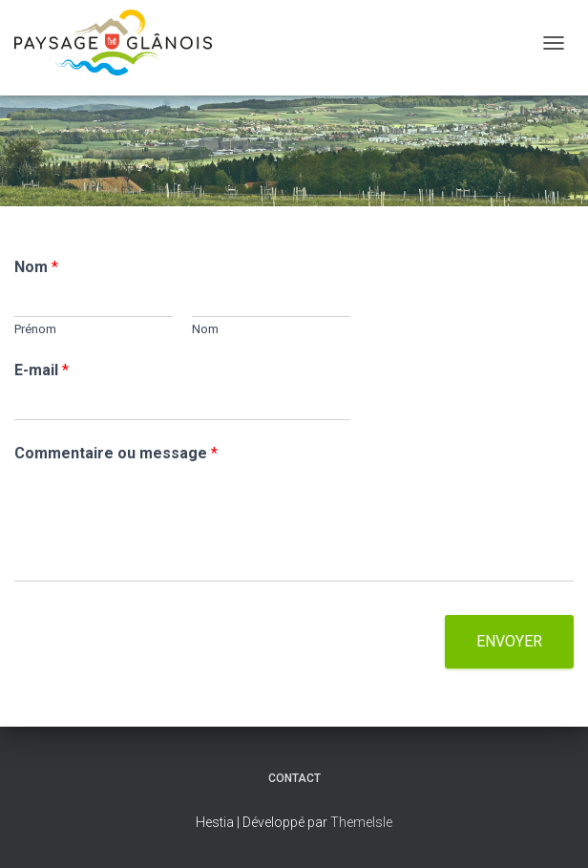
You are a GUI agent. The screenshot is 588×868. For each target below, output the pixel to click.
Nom (36, 267)
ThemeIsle (361, 822)
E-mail (42, 370)
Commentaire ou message (116, 453)
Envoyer (509, 641)
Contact (294, 778)
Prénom (35, 329)
